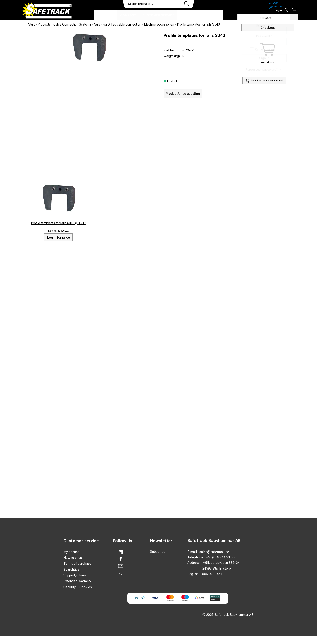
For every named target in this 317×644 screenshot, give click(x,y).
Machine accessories (159, 24)
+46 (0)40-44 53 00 (220, 557)
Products (106, 15)
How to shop (73, 558)
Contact (188, 15)
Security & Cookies (78, 587)
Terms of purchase (77, 564)
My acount (71, 552)
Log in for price (58, 238)
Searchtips (71, 569)
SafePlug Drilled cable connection (118, 24)
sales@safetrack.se (214, 552)
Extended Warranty (77, 581)
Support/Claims (75, 575)
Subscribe (158, 552)
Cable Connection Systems (72, 24)
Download (211, 15)
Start (31, 24)
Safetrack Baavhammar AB (214, 541)
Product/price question (183, 94)
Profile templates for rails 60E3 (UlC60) (59, 223)
